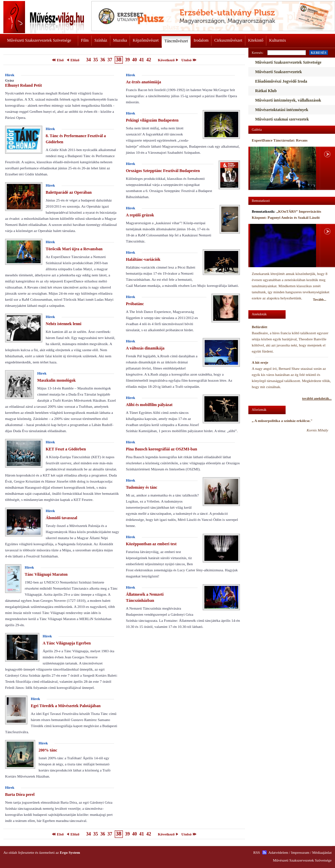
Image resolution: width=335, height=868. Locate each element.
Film (85, 40)
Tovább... (320, 300)
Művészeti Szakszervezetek (278, 72)
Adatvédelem (278, 852)
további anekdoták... (317, 398)
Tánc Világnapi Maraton (46, 574)
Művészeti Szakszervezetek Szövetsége (39, 40)
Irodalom (201, 40)
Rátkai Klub (266, 91)
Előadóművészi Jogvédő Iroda (281, 81)
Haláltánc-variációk (143, 259)
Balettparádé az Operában (69, 192)
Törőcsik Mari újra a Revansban (74, 249)
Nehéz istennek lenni (63, 324)
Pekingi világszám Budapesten (152, 120)
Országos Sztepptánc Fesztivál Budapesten (163, 171)
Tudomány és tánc (142, 487)
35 (96, 60)
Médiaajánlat (322, 852)
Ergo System (70, 852)
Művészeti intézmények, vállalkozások (288, 100)
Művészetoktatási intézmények (282, 110)
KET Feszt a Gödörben (66, 449)
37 (110, 60)
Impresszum (300, 852)
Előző (75, 60)
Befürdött (260, 327)
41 (142, 60)
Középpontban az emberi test (151, 544)
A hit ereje (260, 362)
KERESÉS (318, 53)
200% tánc (48, 750)
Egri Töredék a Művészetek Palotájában (66, 706)
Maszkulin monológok (57, 380)
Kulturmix (277, 40)
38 (119, 59)
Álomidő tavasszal (61, 518)
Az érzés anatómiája (143, 82)
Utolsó (186, 60)
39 (128, 60)
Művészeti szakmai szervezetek (282, 119)
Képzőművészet (146, 40)
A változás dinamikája (145, 348)
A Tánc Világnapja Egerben (67, 643)
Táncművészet (176, 41)
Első (60, 60)
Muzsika (120, 40)
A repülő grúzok (140, 215)
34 (89, 60)
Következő (166, 60)
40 (135, 60)
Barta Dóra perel (20, 795)
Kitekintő (256, 40)
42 (149, 60)
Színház (101, 40)
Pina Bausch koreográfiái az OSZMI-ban (161, 449)
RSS (257, 852)
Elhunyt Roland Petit (24, 85)
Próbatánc (135, 304)
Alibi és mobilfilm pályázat (149, 405)
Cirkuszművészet (228, 40)
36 (103, 60)
